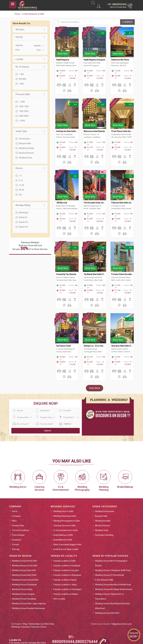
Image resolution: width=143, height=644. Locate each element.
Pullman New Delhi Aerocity (122, 188)
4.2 (102, 100)
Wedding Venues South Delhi (25, 540)
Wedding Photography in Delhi (67, 496)
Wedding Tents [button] (102, 505)
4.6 (75, 166)
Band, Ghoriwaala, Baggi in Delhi (67, 520)
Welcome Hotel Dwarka (94, 121)
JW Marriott (62, 188)
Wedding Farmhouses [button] (105, 486)
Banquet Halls (25, 143)
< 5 (20, 176)
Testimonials (34, 599)
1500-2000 (24, 111)
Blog (25, 599)
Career (43, 602)
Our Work (45, 599)
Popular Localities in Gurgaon (66, 545)
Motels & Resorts (26, 153)
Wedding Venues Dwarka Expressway (28, 583)
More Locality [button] (59, 574)
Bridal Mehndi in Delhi (63, 515)
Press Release (18, 510)
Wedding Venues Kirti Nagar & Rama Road (113, 564)
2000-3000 (24, 116)
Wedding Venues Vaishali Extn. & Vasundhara (109, 571)
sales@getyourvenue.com (21, 623)
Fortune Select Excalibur (122, 254)
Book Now (63, 49)
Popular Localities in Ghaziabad (67, 550)
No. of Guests (30, 67)
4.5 (75, 33)
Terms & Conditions (21, 505)
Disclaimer (17, 515)
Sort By (30, 37)
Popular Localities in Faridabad (67, 540)
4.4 (102, 33)
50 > (21, 195)
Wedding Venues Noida (22, 564)
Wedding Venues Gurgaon (23, 569)
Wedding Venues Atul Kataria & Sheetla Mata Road (112, 581)
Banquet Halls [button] (101, 491)
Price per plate (30, 94)
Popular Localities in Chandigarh (68, 564)
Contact (16, 520)
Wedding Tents (25, 158)
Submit (48, 405)
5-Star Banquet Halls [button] (104, 555)
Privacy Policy (18, 501)
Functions (25, 602)
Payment (35, 602)
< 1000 (22, 102)
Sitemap (16, 524)
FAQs (14, 496)
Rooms (30, 168)
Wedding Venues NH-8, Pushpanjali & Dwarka (111, 538)
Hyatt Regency (63, 55)
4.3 (130, 100)
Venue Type (30, 131)
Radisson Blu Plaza (120, 55)
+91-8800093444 (117, 4)
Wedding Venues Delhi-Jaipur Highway (29, 578)
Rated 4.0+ (24, 222)
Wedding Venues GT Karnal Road (109, 550)
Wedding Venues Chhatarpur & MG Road (113, 545)
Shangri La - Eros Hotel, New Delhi (94, 321)
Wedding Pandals (26, 148)
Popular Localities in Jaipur (65, 559)
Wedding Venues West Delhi (24, 550)
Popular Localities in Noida (65, 555)
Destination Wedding (104, 510)
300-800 (23, 79)
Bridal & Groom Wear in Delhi (66, 524)
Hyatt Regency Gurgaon (94, 55)
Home (15, 486)
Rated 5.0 (23, 217)
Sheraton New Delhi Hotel (122, 321)
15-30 (21, 185)
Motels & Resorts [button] (103, 501)
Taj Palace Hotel (63, 321)
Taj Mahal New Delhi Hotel (94, 254)
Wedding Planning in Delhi (65, 491)
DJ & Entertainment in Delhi (65, 505)
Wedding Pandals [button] (103, 496)
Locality (30, 59)
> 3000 (22, 121)
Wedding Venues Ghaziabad (24, 559)
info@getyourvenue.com (20, 626)
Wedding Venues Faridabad (24, 574)
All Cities (30, 30)
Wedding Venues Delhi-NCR (107, 588)
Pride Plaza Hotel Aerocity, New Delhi (122, 121)
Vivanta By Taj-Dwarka (66, 254)
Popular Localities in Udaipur (66, 569)
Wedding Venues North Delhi (24, 536)
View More (95, 363)
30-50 (21, 190)
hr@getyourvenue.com (122, 599)
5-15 (21, 180)
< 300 (21, 74)
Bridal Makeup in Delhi (63, 510)
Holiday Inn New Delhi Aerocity (67, 121)
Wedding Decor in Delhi (63, 486)
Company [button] (16, 491)
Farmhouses (24, 139)
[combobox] (37, 45)
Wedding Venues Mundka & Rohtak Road (113, 559)
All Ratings (24, 213)
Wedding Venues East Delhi (24, 545)
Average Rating (30, 205)
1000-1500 (24, 106)
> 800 (21, 84)
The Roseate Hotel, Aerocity (94, 188)
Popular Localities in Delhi (65, 536)
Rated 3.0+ (24, 227)
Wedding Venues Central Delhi (25, 555)
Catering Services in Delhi (65, 501)
